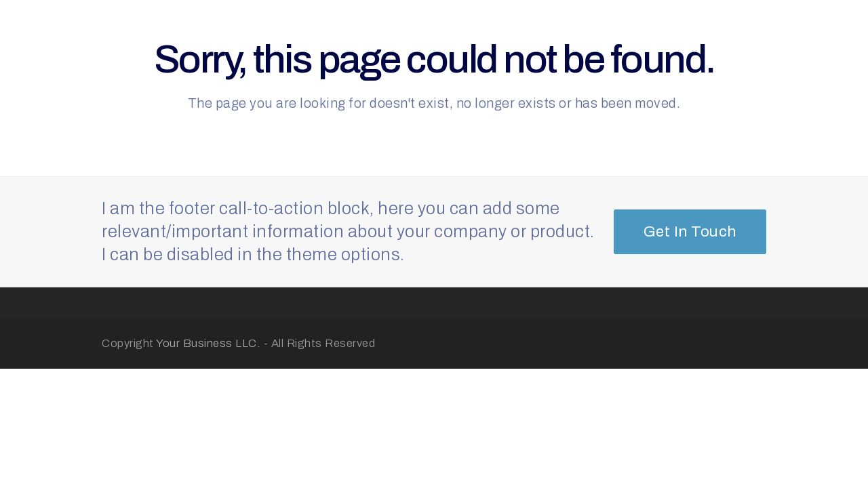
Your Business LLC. (208, 343)
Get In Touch (690, 232)
